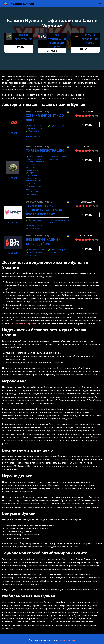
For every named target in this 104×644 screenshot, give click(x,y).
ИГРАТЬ (19, 47)
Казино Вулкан (22, 3)
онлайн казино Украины (23, 323)
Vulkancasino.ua (68, 640)
